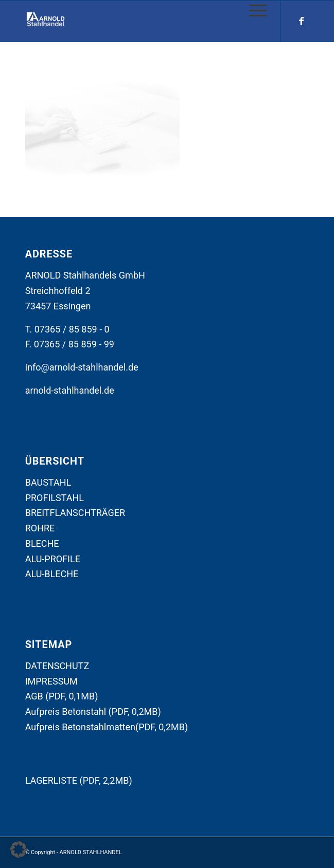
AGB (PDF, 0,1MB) (62, 696)
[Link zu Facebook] (301, 21)
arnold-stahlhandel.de (70, 390)
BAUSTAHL (48, 482)
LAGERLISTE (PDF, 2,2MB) (79, 780)
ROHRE (40, 528)
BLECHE (42, 543)
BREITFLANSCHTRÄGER (75, 513)
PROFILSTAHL (55, 498)
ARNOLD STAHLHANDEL (91, 852)
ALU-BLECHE (52, 574)
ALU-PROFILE (53, 559)
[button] (19, 849)
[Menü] (253, 11)
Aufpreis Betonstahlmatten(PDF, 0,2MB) (107, 727)
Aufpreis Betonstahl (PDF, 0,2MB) (93, 712)
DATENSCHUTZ (57, 666)
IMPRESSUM (51, 681)
